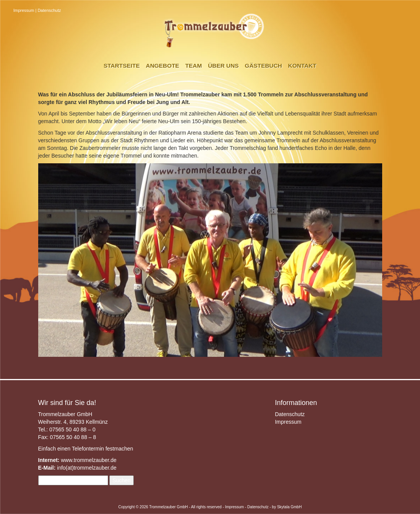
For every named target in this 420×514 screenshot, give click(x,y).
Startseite (122, 66)
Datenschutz (49, 10)
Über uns (223, 66)
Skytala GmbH (289, 507)
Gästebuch (263, 66)
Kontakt (302, 66)
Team (194, 66)
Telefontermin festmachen (102, 449)
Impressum (24, 10)
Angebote (163, 66)
